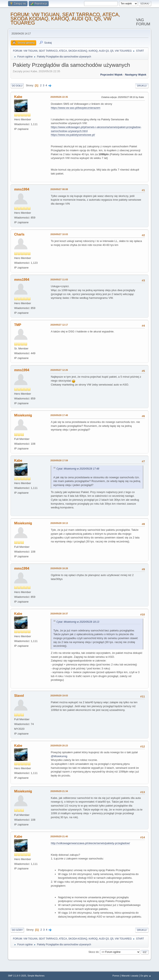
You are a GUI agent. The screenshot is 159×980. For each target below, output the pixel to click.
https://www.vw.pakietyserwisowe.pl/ (73, 135)
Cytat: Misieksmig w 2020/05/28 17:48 (78, 469)
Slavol (19, 696)
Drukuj (142, 86)
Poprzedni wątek (111, 75)
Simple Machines (36, 976)
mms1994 (22, 189)
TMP (18, 325)
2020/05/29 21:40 (59, 836)
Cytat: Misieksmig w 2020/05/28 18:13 (78, 622)
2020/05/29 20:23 (59, 746)
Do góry (17, 930)
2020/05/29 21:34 (59, 791)
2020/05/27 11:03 (59, 279)
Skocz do (93, 952)
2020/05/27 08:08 (59, 189)
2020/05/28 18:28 (59, 568)
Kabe (18, 97)
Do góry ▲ (146, 976)
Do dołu (17, 86)
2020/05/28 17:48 (59, 415)
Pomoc (116, 976)
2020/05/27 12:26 (59, 370)
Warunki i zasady (130, 976)
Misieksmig (23, 415)
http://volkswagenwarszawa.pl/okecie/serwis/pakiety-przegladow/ (90, 843)
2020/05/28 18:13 (59, 523)
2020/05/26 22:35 (59, 97)
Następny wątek (136, 75)
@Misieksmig (59, 756)
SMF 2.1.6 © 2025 (17, 976)
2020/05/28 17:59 (59, 460)
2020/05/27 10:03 (59, 234)
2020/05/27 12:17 (59, 325)
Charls (19, 234)
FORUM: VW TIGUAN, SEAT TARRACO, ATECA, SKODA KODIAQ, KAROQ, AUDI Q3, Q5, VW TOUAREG (65, 19)
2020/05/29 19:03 (59, 696)
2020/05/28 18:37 (59, 614)
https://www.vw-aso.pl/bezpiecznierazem (75, 108)
